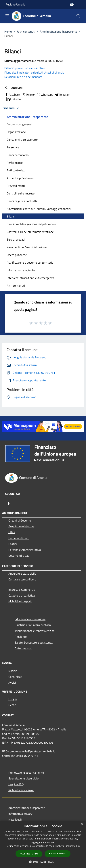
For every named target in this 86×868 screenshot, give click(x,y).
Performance (15, 163)
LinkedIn (13, 99)
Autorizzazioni (23, 648)
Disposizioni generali (19, 124)
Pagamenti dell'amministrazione (27, 247)
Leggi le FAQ (16, 784)
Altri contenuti (26, 31)
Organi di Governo (20, 520)
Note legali (15, 820)
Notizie (13, 671)
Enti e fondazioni (19, 538)
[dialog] (43, 844)
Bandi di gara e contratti (22, 201)
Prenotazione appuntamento (26, 773)
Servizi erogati (16, 239)
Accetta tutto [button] (29, 854)
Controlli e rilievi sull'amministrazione (30, 232)
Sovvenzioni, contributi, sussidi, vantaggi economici (39, 209)
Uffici (12, 532)
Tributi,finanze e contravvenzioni (35, 631)
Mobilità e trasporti (20, 601)
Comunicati (15, 677)
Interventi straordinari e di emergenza (30, 278)
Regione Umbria (15, 4)
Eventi (12, 705)
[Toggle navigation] (7, 16)
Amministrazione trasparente (27, 808)
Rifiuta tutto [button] (58, 853)
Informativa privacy (20, 814)
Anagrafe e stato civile (22, 573)
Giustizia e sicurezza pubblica (33, 625)
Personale (13, 147)
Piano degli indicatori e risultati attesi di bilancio (34, 72)
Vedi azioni (12, 108)
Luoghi (13, 699)
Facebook (12, 95)
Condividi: (14, 88)
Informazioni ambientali (21, 270)
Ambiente (21, 637)
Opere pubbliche (17, 255)
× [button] (82, 825)
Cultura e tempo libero (22, 579)
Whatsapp (45, 95)
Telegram (62, 95)
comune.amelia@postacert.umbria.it (32, 751)
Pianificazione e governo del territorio (30, 263)
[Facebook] (9, 503)
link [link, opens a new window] (78, 846)
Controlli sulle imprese (21, 193)
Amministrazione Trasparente (58, 31)
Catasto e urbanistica (22, 595)
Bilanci (11, 216)
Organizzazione (16, 132)
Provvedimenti (16, 186)
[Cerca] (78, 16)
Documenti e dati (19, 556)
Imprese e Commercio (22, 590)
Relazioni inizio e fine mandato (23, 77)
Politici (13, 544)
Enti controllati (16, 170)
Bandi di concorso (18, 155)
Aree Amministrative (21, 526)
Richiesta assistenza (21, 790)
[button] (43, 862)
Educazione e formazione (30, 619)
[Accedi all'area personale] (72, 5)
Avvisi (12, 683)
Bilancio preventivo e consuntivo (25, 68)
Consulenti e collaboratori (23, 140)
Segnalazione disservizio (23, 778)
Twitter (28, 95)
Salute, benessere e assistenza (34, 642)
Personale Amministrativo (25, 550)
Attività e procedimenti (21, 178)
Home (8, 31)
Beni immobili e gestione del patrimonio (31, 224)
